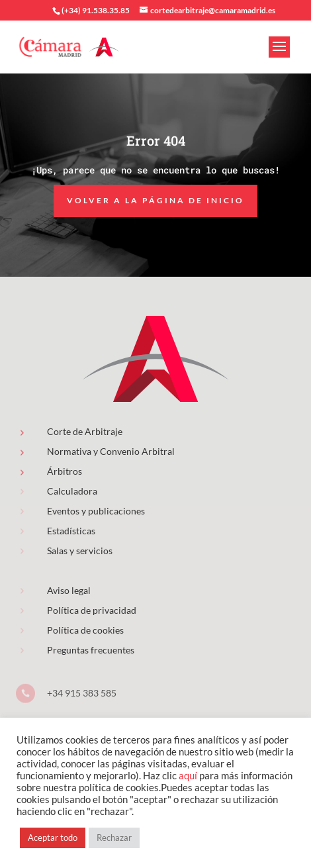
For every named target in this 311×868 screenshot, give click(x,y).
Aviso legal (69, 590)
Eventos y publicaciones (96, 511)
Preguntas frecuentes (91, 650)
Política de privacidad (92, 610)
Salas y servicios (80, 551)
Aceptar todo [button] (53, 838)
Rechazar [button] (114, 838)
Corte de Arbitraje (85, 431)
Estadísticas (71, 531)
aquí (188, 776)
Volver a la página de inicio (155, 200)
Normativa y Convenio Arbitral (111, 451)
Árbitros (65, 471)
